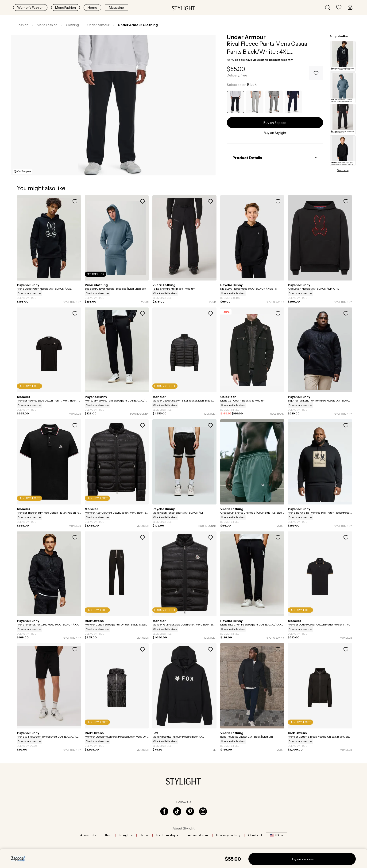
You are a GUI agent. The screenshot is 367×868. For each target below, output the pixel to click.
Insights (126, 835)
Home (92, 8)
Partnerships (167, 835)
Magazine (116, 8)
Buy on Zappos (275, 123)
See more (343, 170)
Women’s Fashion (30, 8)
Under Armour (246, 37)
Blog (108, 835)
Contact (255, 835)
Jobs (145, 835)
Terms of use (197, 835)
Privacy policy (228, 835)
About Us (88, 835)
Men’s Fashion (66, 8)
